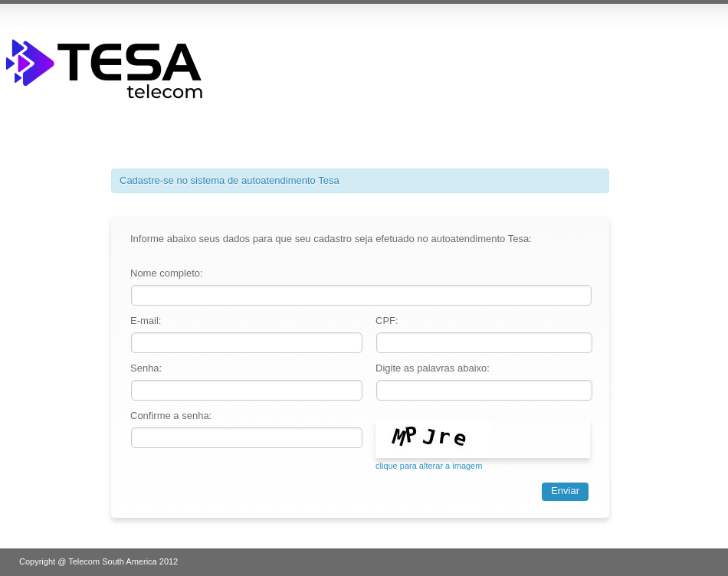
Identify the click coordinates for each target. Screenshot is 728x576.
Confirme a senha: (171, 416)
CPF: (387, 321)
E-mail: (146, 321)
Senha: (146, 368)
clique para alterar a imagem (429, 466)
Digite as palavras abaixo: (433, 368)
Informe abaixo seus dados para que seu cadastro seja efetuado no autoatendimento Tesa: (331, 239)
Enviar (565, 491)
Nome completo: (167, 273)
